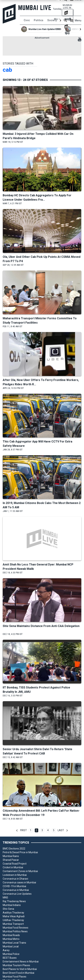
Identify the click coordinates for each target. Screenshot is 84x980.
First (24, 830)
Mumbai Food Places (15, 977)
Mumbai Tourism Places (16, 965)
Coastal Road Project (15, 864)
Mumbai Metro (11, 939)
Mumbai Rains (11, 856)
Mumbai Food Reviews (16, 928)
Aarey (6, 950)
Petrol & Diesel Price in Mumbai (20, 852)
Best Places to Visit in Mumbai (20, 969)
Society (52, 20)
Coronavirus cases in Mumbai (19, 882)
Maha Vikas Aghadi (14, 916)
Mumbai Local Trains (14, 943)
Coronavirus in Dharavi (15, 879)
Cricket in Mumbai (13, 867)
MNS (5, 898)
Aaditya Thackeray (13, 913)
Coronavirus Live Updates (17, 894)
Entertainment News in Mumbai (21, 962)
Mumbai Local (11, 946)
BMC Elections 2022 (14, 849)
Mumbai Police (11, 954)
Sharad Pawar (11, 860)
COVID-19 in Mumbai (14, 886)
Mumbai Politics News (15, 931)
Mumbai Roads (11, 935)
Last (61, 830)
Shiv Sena (8, 909)
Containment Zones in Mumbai (20, 871)
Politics (39, 20)
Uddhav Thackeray (13, 920)
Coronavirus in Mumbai (16, 890)
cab (7, 70)
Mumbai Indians (12, 905)
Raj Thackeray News (14, 901)
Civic (27, 20)
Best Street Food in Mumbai (18, 973)
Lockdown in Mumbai (15, 875)
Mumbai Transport (13, 924)
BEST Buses (10, 958)
